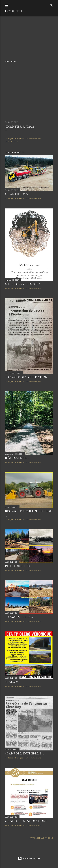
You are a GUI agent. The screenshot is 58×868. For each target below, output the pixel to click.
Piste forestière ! (19, 567)
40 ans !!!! (11, 684)
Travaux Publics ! (20, 618)
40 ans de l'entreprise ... (24, 756)
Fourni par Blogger (29, 858)
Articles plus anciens (41, 840)
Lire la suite (11, 142)
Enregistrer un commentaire (28, 139)
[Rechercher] (51, 5)
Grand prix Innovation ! (26, 823)
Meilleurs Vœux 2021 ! (22, 284)
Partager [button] (9, 139)
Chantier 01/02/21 (20, 126)
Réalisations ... (17, 458)
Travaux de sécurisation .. (27, 377)
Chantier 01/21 (17, 194)
